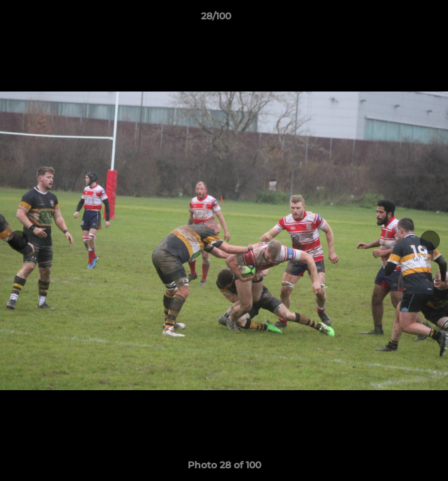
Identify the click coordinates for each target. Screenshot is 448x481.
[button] (400, 19)
